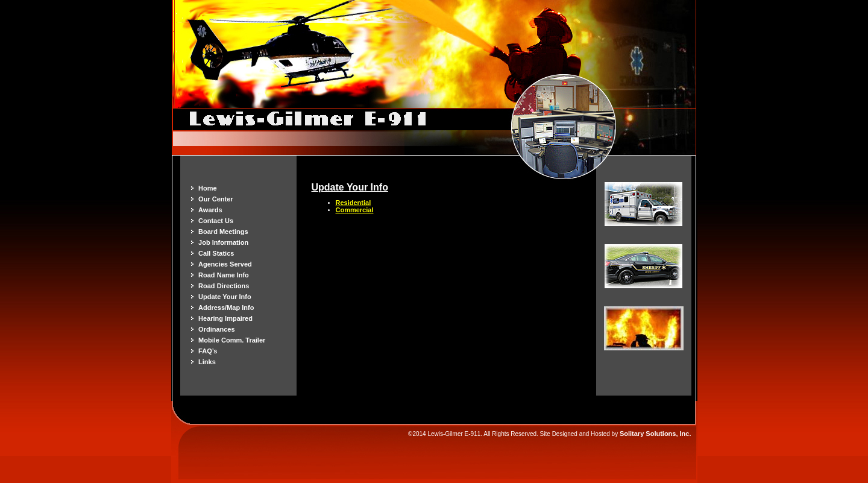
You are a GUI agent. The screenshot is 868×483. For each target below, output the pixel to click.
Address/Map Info (226, 308)
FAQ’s (208, 351)
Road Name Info (224, 275)
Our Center (215, 199)
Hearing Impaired (225, 318)
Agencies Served (225, 264)
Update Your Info (225, 297)
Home (208, 188)
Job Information (223, 242)
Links (207, 362)
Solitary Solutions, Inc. (656, 434)
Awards (210, 210)
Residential (354, 203)
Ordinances (217, 329)
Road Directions (224, 286)
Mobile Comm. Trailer (232, 340)
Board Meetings (223, 232)
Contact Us (216, 221)
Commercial (355, 210)
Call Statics (216, 253)
